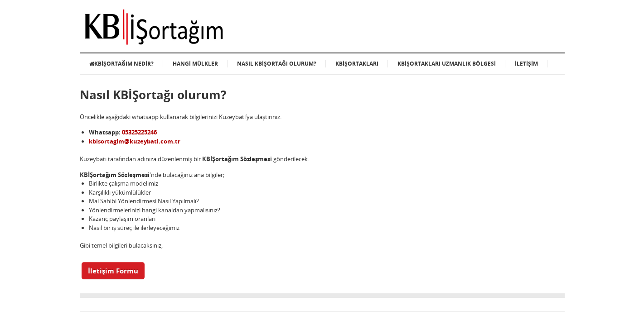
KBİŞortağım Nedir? (121, 64)
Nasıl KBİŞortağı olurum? (277, 64)
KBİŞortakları (357, 64)
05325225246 (139, 132)
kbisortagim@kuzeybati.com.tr (135, 141)
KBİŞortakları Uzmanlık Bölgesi (447, 64)
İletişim (526, 64)
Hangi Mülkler (195, 64)
